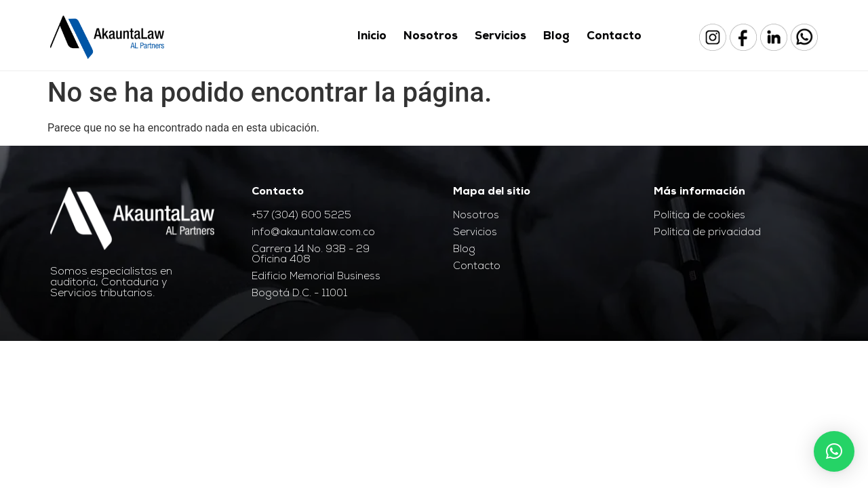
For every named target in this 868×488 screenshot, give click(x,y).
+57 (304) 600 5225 (301, 216)
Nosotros (431, 37)
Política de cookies (699, 216)
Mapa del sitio (492, 192)
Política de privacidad (707, 233)
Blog (556, 37)
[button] (834, 451)
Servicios (500, 37)
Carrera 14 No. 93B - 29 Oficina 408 (311, 255)
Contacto (614, 37)
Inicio (372, 37)
